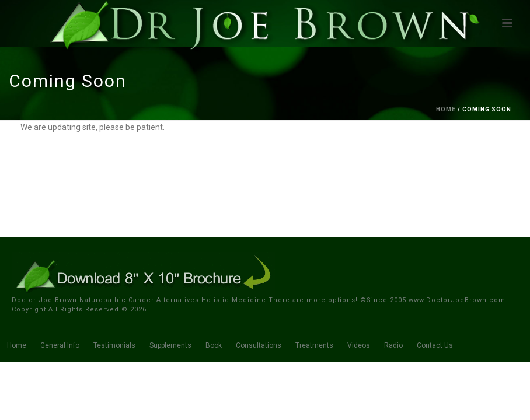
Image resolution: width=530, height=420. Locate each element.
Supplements (170, 345)
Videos (359, 345)
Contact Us (435, 345)
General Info (60, 345)
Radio (393, 345)
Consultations (259, 345)
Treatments (314, 345)
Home (446, 109)
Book (214, 345)
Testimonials (114, 345)
